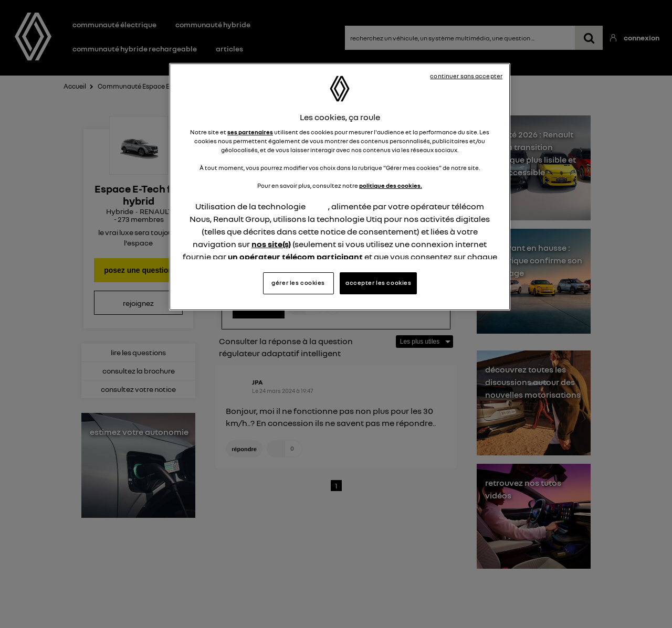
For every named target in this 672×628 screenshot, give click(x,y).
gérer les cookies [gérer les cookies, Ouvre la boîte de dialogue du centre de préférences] (298, 283)
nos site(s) (271, 244)
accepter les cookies (378, 283)
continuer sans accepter (466, 76)
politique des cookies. (391, 186)
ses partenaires (250, 132)
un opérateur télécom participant (295, 257)
